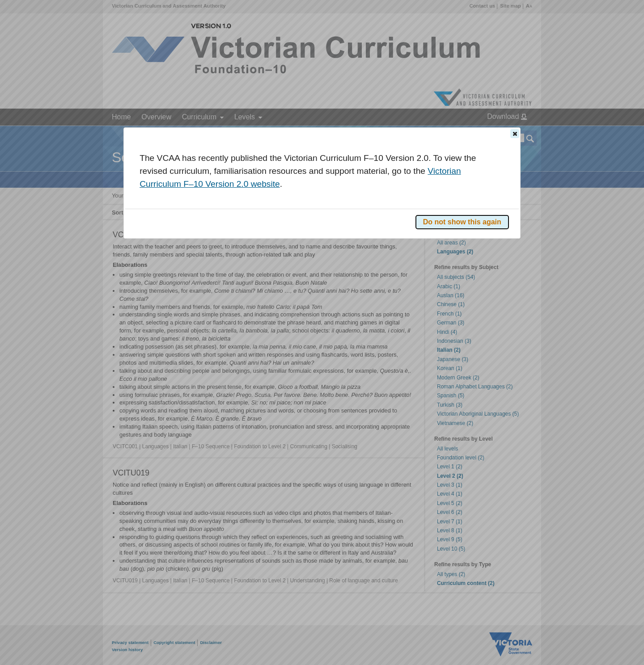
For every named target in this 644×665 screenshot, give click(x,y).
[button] (515, 134)
